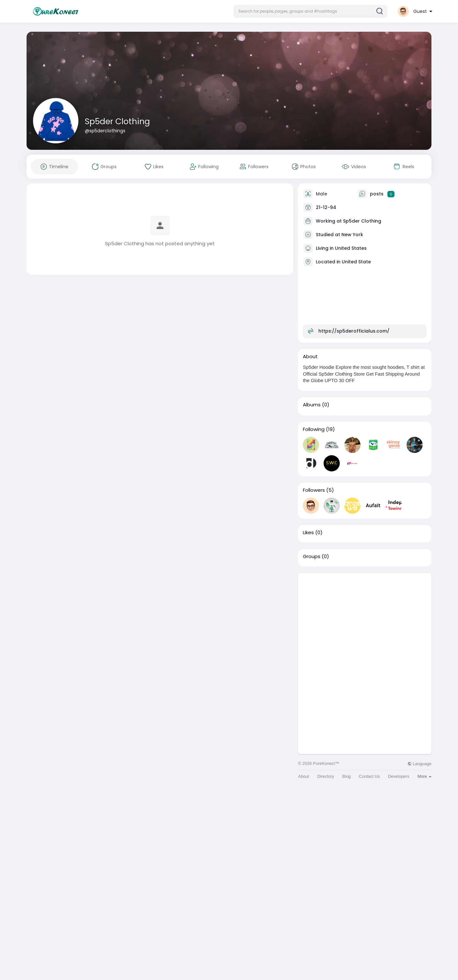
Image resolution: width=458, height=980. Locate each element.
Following (314, 429)
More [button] (424, 776)
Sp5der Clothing (117, 121)
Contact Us (369, 776)
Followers (314, 490)
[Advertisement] (365, 618)
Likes (308, 533)
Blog (347, 776)
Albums (312, 405)
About (303, 776)
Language (419, 764)
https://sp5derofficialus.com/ (354, 331)
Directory (326, 776)
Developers (399, 776)
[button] (310, 11)
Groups (312, 556)
